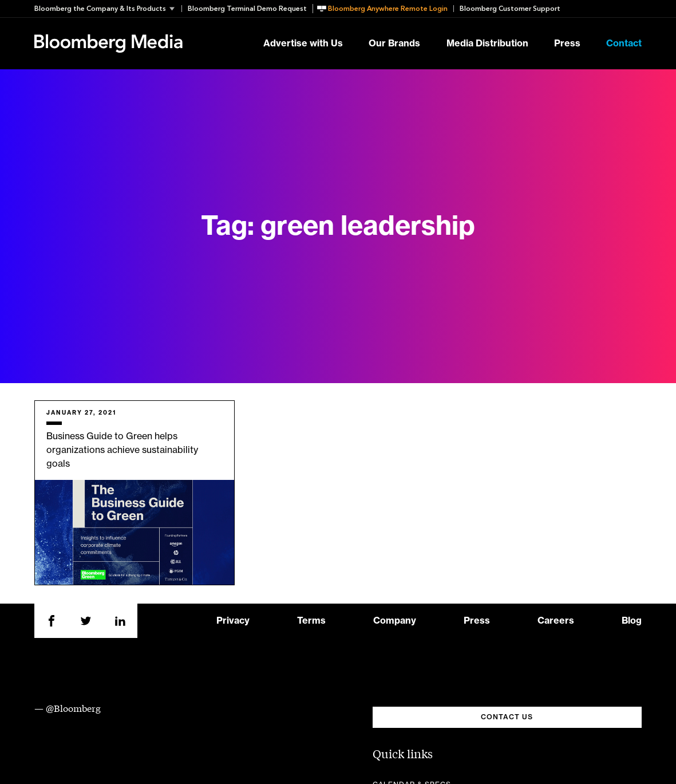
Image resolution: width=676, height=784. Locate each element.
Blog (632, 621)
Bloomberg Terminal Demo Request (247, 9)
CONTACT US (507, 717)
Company (395, 621)
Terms (311, 621)
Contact (624, 44)
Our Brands (394, 44)
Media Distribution (487, 44)
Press (567, 44)
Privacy (233, 621)
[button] (108, 9)
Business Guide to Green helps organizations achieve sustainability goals (122, 450)
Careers (556, 621)
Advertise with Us (303, 44)
